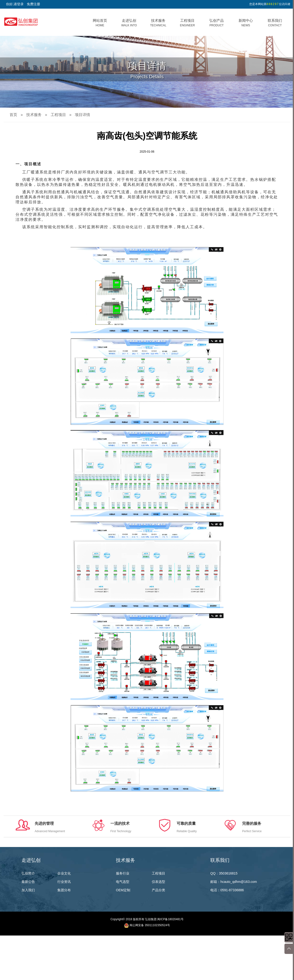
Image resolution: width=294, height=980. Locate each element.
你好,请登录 (15, 4)
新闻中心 (246, 23)
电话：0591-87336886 (227, 890)
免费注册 (33, 4)
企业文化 (64, 873)
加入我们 (28, 890)
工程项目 (188, 23)
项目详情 (82, 115)
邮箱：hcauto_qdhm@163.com (234, 882)
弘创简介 (28, 873)
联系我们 (275, 23)
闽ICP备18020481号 (170, 919)
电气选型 (123, 882)
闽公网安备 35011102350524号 (150, 925)
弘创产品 (217, 23)
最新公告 (28, 882)
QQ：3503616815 (224, 873)
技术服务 (158, 23)
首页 (13, 115)
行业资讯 (64, 882)
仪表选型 (158, 882)
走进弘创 (129, 23)
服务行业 (123, 873)
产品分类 (158, 890)
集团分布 (64, 890)
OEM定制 (123, 890)
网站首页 (100, 23)
